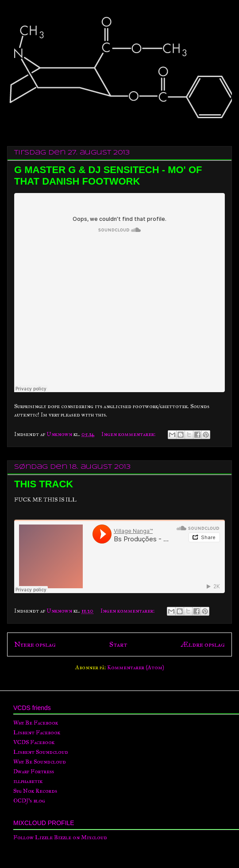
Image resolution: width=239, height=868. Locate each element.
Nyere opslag (35, 644)
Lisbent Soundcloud (41, 752)
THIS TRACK (44, 484)
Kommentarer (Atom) (136, 667)
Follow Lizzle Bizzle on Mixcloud (60, 837)
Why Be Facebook (36, 723)
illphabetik (28, 781)
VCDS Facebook (34, 742)
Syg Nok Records (35, 791)
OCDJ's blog (29, 801)
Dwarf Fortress (34, 772)
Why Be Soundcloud (40, 762)
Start (118, 644)
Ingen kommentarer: (129, 434)
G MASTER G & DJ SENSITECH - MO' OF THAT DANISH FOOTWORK (108, 176)
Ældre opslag (203, 644)
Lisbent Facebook (37, 733)
